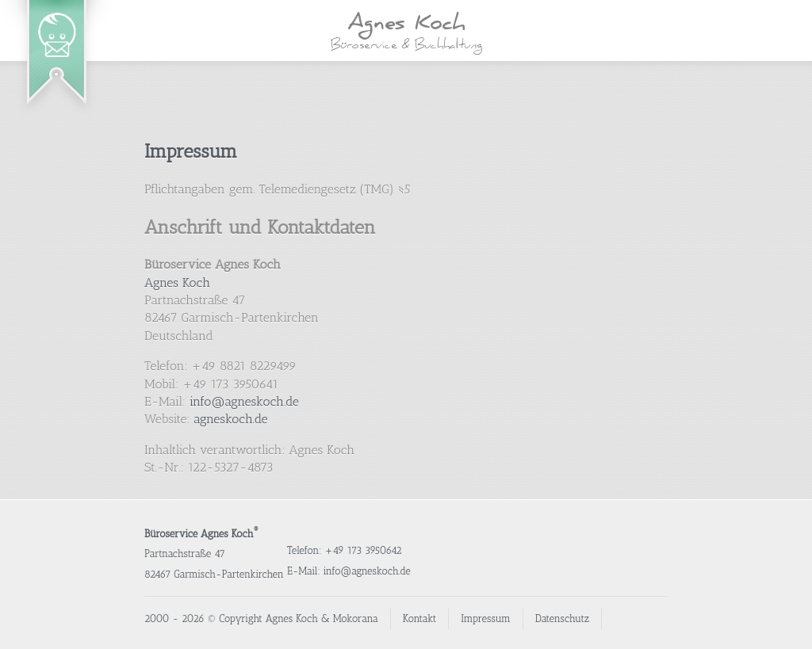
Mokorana (356, 618)
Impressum (191, 151)
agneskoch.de (230, 419)
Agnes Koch (177, 283)
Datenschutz (562, 618)
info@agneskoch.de (244, 401)
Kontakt (420, 618)
